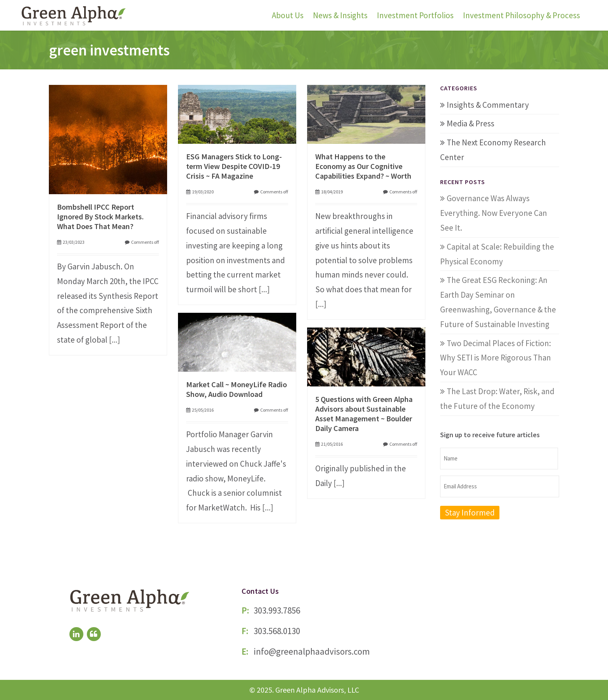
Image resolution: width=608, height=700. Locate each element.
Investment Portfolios (415, 15)
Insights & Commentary (488, 105)
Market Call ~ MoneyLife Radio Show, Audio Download (237, 389)
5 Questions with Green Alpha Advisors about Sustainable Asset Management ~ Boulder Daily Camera (364, 414)
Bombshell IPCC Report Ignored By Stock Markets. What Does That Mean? (100, 216)
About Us (288, 15)
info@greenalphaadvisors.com (312, 651)
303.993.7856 (277, 610)
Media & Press (471, 123)
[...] (115, 340)
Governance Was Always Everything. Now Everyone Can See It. (494, 213)
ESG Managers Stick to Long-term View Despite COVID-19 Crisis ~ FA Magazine (234, 166)
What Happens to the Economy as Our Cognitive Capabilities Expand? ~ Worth (363, 166)
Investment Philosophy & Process (522, 15)
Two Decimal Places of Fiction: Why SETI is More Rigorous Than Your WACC (496, 358)
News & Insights (340, 15)
